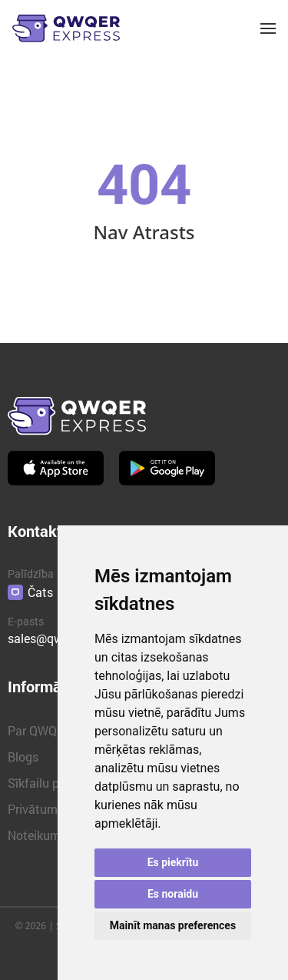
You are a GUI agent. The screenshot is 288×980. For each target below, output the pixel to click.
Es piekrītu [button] (173, 862)
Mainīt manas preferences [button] (173, 925)
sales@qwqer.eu (51, 638)
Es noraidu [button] (173, 894)
